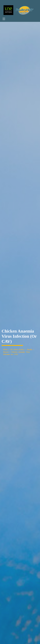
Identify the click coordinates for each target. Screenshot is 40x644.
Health (30, 350)
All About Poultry (17, 350)
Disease (6, 352)
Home (5, 350)
